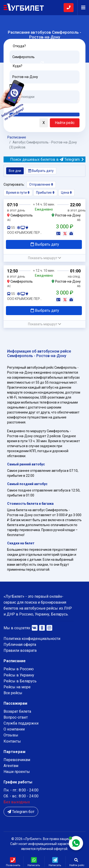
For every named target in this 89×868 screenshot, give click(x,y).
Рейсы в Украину (19, 675)
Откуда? (19, 46)
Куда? (18, 66)
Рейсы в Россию (19, 669)
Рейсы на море (17, 687)
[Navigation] (81, 8)
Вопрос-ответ (16, 717)
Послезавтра (49, 107)
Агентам (11, 766)
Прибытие (45, 193)
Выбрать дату (41, 171)
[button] (13, 123)
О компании (14, 729)
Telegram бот (21, 812)
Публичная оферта (20, 645)
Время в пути (18, 193)
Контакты (12, 741)
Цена (66, 193)
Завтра (29, 107)
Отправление (41, 184)
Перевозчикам (17, 760)
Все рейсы (13, 693)
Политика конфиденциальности (32, 639)
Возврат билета (17, 711)
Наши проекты (17, 772)
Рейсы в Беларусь (20, 681)
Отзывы (11, 735)
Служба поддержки (21, 723)
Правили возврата (20, 650)
